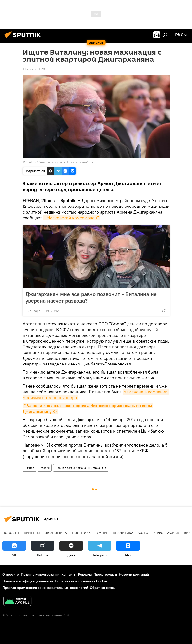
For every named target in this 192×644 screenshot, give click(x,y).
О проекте (11, 574)
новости (11, 533)
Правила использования (40, 574)
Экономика (56, 533)
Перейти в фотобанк (80, 162)
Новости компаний (134, 574)
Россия (45, 468)
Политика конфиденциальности (28, 581)
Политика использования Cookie (81, 581)
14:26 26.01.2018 (35, 69)
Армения (32, 533)
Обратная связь (102, 588)
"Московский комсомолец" (72, 218)
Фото (143, 533)
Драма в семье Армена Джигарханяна (81, 468)
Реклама (85, 574)
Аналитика (123, 533)
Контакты (69, 574)
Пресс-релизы (105, 574)
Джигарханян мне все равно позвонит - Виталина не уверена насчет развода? (91, 297)
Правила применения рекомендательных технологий (45, 588)
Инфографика (166, 533)
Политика (81, 533)
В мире (29, 468)
